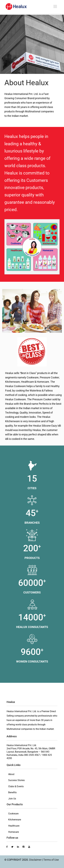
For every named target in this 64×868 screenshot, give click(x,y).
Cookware (13, 814)
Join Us (12, 799)
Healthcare (14, 826)
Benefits (12, 792)
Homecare (14, 832)
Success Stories (16, 780)
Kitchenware (15, 820)
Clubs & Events (16, 786)
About (11, 774)
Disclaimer (36, 860)
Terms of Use (51, 860)
